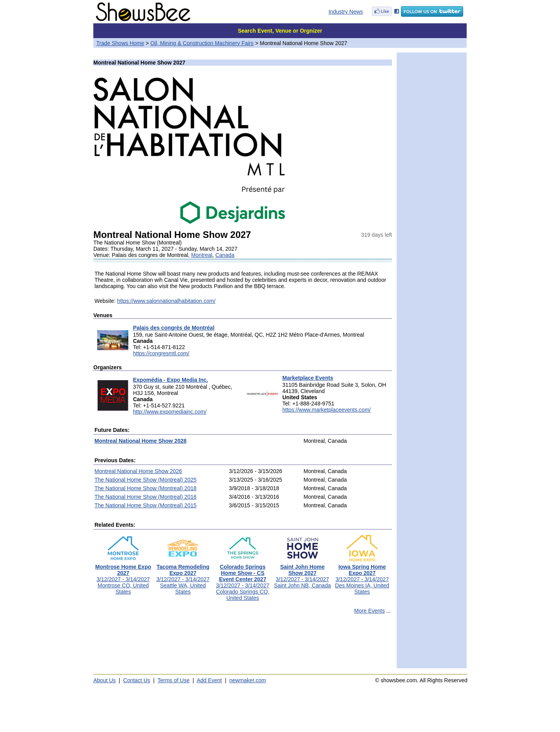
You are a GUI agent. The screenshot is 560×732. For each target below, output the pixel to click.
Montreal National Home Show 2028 (141, 441)
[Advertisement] (243, 645)
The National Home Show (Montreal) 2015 (145, 505)
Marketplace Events (308, 378)
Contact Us (137, 680)
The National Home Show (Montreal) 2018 (145, 488)
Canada (225, 255)
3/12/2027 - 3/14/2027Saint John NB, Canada (302, 574)
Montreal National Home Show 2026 (138, 471)
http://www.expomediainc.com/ (170, 412)
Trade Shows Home (120, 43)
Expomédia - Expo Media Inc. (171, 380)
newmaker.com (248, 680)
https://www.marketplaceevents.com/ (326, 410)
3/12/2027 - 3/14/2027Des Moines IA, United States (362, 577)
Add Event (209, 680)
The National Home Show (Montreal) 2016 (145, 497)
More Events (370, 611)
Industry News (346, 12)
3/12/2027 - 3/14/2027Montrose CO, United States (123, 577)
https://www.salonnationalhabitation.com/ (166, 301)
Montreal (201, 255)
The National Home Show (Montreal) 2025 (145, 480)
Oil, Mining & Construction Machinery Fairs (202, 43)
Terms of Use (173, 680)
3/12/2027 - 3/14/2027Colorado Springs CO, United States (242, 580)
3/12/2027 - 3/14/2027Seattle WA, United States (183, 577)
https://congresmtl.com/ (161, 353)
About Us (105, 680)
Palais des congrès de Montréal (174, 328)
